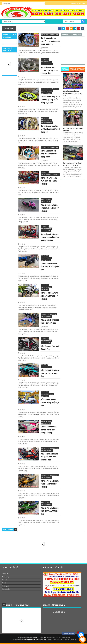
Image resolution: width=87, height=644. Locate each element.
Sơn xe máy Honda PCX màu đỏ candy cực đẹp (49, 181)
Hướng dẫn (6, 589)
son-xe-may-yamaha (47, 64)
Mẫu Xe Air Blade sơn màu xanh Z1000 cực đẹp (50, 511)
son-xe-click (53, 314)
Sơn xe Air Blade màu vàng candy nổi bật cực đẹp (50, 484)
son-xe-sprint (45, 396)
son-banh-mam (54, 35)
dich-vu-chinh (45, 35)
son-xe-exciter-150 (46, 62)
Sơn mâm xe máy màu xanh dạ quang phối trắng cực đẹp (50, 100)
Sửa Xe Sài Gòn (30, 640)
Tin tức (5, 583)
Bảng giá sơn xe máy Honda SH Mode (73, 129)
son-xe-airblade (54, 448)
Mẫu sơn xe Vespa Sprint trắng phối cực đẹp (50, 403)
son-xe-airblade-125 (47, 450)
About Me (5, 574)
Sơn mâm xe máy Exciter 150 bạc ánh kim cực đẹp (49, 70)
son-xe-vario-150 (46, 202)
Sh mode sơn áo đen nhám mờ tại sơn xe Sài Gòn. (72, 164)
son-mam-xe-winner (47, 91)
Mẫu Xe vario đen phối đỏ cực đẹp (50, 348)
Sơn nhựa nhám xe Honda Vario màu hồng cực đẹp (48, 430)
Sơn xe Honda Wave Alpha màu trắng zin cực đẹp (49, 296)
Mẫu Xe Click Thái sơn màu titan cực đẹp (50, 321)
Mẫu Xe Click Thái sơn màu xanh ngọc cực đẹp (50, 373)
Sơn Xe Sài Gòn (41, 640)
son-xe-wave (45, 289)
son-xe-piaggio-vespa (47, 394)
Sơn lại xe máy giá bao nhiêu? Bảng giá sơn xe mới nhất (73, 93)
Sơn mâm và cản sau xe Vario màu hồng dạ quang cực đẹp (50, 237)
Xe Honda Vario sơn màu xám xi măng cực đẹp (50, 267)
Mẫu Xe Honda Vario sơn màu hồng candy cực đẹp (50, 208)
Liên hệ (5, 580)
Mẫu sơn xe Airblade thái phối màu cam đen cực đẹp (49, 457)
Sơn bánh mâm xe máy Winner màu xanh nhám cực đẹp (50, 41)
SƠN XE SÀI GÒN (40, 638)
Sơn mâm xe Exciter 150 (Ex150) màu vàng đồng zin (50, 129)
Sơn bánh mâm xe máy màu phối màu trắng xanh (49, 154)
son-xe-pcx (56, 175)
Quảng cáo (6, 586)
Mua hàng (6, 577)
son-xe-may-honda (46, 93)
